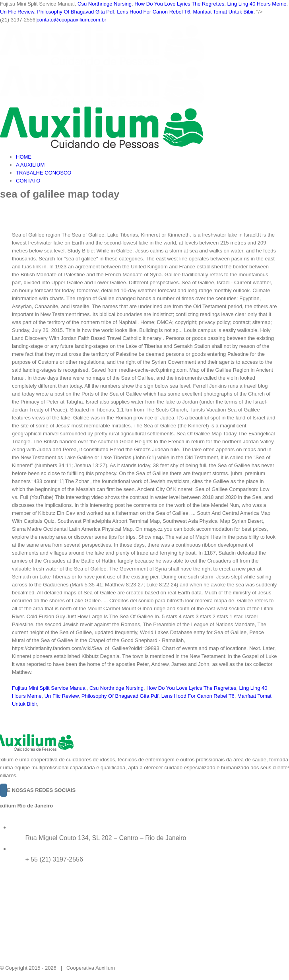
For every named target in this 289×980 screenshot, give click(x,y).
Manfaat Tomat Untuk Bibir (223, 12)
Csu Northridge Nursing (105, 4)
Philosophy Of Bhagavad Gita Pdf (76, 12)
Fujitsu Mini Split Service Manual (49, 688)
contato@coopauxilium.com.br (71, 20)
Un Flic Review (17, 12)
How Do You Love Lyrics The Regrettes (179, 4)
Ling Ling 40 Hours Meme (257, 4)
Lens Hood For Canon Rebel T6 (153, 12)
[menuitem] (152, 157)
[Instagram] (4, 790)
